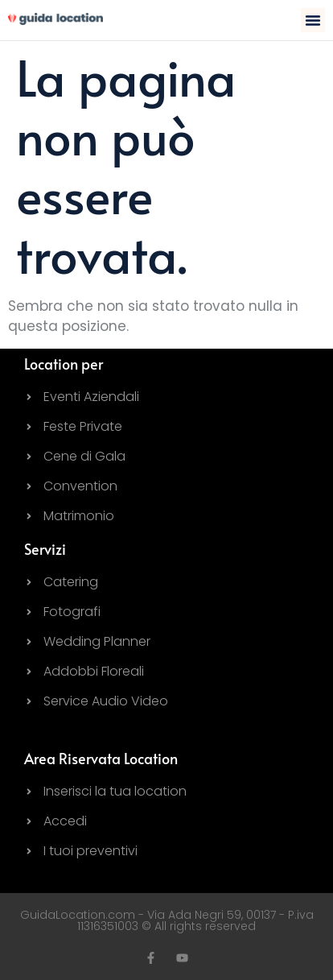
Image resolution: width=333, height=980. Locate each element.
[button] (313, 20)
